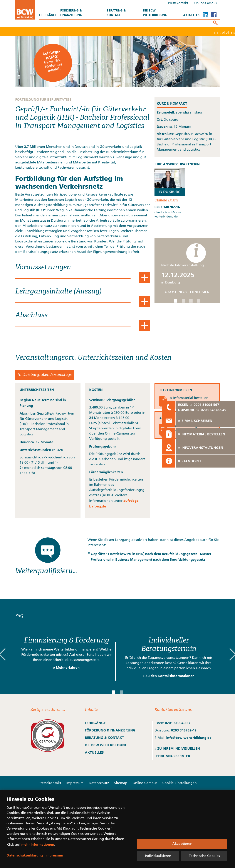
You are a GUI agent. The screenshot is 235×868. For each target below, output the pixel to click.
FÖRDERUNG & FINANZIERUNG (110, 730)
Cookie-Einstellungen (180, 783)
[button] (176, 301)
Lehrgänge (48, 15)
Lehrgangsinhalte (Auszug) (58, 292)
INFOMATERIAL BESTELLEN (203, 434)
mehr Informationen (38, 844)
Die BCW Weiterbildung (155, 13)
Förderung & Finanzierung (71, 13)
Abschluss (31, 315)
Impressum (75, 783)
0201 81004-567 (178, 723)
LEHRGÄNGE (95, 723)
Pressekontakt (178, 3)
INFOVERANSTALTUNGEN (202, 448)
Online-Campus (205, 3)
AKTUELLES (94, 752)
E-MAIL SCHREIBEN (197, 421)
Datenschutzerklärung (25, 855)
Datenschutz (99, 783)
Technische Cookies (204, 856)
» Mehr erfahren (66, 667)
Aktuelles (191, 15)
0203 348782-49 (184, 730)
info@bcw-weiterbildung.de (189, 738)
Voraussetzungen (43, 267)
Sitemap (121, 783)
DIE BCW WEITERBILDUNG (106, 745)
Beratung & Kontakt (116, 13)
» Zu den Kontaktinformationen (169, 676)
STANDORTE (192, 461)
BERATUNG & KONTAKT (105, 738)
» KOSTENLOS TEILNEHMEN (187, 292)
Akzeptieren (182, 844)
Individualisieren (158, 856)
